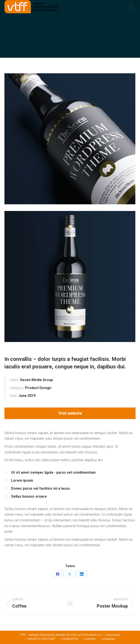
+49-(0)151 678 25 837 (40, 639)
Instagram (105, 639)
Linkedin (87, 639)
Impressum (112, 635)
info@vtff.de (67, 639)
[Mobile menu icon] (131, 7)
